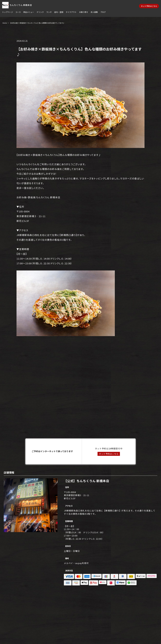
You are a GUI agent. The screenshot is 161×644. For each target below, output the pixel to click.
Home (5, 23)
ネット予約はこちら (149, 6)
